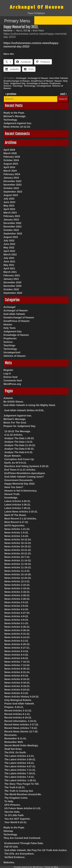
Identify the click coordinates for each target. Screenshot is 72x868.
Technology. (10, 120)
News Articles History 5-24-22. (22, 697)
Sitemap (8, 831)
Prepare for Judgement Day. (20, 426)
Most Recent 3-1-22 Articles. (21, 519)
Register (8, 370)
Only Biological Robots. (18, 700)
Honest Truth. (12, 494)
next (63, 94)
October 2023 (11, 188)
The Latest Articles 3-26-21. (20, 759)
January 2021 (11, 279)
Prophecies (55, 83)
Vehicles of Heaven (15, 356)
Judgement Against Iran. (18, 123)
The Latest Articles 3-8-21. (19, 763)
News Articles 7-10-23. (17, 662)
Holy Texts (10, 328)
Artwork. (8, 398)
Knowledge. (11, 498)
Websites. (9, 862)
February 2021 (12, 275)
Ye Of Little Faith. (14, 815)
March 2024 (10, 171)
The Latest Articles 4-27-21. (20, 766)
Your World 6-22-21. (16, 822)
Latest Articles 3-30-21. (18, 505)
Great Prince (38, 31)
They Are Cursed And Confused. (22, 838)
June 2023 (9, 202)
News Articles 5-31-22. (17, 634)
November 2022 (13, 227)
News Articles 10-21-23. (18, 553)
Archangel (21, 78)
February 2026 (12, 157)
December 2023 (12, 181)
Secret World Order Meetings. (21, 745)
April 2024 (9, 167)
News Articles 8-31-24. (17, 672)
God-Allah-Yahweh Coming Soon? (24, 477)
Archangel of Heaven (38, 78)
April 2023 (9, 209)
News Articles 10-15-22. (18, 546)
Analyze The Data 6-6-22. (19, 452)
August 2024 (11, 164)
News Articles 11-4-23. (17, 571)
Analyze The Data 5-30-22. (19, 449)
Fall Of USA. (11, 847)
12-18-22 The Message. (18, 431)
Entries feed (10, 377)
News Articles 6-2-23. (17, 641)
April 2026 (9, 150)
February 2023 (12, 216)
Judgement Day (18, 83)
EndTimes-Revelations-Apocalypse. (25, 473)
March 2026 (10, 153)
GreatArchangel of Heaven (17, 81)
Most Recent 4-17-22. (16, 522)
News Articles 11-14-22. (18, 560)
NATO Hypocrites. (15, 526)
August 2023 (11, 195)
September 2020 (13, 293)
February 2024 (12, 174)
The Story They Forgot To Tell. (22, 784)
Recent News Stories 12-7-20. (21, 732)
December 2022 (12, 223)
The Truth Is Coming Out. (19, 791)
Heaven (58, 81)
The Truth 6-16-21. (15, 787)
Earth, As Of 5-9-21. (16, 463)
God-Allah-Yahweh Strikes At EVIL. (24, 410)
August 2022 (11, 237)
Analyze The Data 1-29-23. (19, 438)
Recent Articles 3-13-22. (18, 711)
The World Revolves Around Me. (23, 794)
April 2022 (9, 251)
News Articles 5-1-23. (17, 623)
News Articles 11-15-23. (18, 564)
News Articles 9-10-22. (17, 679)
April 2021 (9, 268)
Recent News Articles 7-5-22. (21, 728)
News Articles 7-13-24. (17, 665)
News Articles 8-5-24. (17, 676)
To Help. (9, 801)
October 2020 (11, 289)
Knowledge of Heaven (37, 83)
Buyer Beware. (13, 456)
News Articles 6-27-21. (17, 648)
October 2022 (11, 230)
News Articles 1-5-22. (17, 533)
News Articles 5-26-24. (17, 630)
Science (7, 86)
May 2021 (9, 265)
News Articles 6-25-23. (17, 644)
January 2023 (11, 220)
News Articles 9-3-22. (17, 693)
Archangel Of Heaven (37, 7)
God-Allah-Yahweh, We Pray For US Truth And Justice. (36, 850)
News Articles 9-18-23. (17, 686)
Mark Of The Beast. (15, 515)
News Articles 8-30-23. (17, 669)
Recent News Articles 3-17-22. (22, 725)
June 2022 (9, 244)
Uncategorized (44, 86)
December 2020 (12, 282)
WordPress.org (12, 384)
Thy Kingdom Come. (16, 798)
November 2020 (13, 286)
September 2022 (13, 234)
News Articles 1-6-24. (17, 536)
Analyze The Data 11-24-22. (20, 445)
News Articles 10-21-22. (18, 550)
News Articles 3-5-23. (17, 602)
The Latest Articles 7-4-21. (19, 777)
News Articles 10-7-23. (17, 557)
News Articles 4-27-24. (17, 613)
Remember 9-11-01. (15, 738)
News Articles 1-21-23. (17, 529)
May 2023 (9, 206)
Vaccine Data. (12, 812)
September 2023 (13, 192)
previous (11, 94)
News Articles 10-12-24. (17, 127)
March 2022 (10, 254)
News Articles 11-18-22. (18, 567)
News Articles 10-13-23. (18, 543)
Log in (7, 374)
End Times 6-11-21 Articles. (20, 470)
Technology (30, 86)
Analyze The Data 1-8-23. (19, 442)
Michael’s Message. (15, 116)
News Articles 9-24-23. (17, 690)
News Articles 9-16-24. (17, 683)
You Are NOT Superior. (17, 819)
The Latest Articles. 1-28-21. (20, 780)
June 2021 (9, 261)
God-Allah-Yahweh (59, 78)
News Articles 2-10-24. (17, 588)
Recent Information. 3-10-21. (21, 721)
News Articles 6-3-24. (17, 651)
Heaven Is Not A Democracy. (21, 491)
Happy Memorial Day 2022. (20, 484)
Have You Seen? (14, 487)
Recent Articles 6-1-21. (17, 714)
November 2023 (13, 185)
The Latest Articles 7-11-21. (20, 770)
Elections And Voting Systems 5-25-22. (27, 466)
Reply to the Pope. (14, 113)
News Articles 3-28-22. (17, 595)
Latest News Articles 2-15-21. (21, 512)
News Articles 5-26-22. (17, 627)
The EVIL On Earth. (15, 752)
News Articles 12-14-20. (18, 574)
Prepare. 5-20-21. (14, 707)
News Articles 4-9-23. (17, 620)
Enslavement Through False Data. (24, 843)
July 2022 (9, 241)
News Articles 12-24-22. (18, 578)
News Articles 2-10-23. (17, 585)
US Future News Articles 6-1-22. (23, 808)
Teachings (18, 86)
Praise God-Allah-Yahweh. (19, 704)
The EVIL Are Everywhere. (19, 854)
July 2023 (9, 199)
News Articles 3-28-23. (17, 599)
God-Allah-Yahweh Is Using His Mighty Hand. (29, 405)
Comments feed (13, 381)
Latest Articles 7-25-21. (18, 508)
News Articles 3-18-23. (17, 592)
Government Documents (19, 480)
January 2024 (11, 178)
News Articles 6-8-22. (17, 658)
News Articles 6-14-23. (17, 637)
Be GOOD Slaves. (14, 402)
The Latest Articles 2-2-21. (19, 756)
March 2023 (10, 213)
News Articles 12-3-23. (17, 581)
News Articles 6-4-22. (17, 655)
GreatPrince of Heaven (42, 81)
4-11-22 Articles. (14, 435)
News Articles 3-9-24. (17, 606)
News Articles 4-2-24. (17, 609)
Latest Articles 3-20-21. (18, 501)
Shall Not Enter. (13, 749)
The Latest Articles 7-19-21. (20, 773)
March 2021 (10, 272)
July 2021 (9, 258)
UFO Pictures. (12, 805)
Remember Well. (14, 742)
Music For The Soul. (15, 423)
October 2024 (11, 160)
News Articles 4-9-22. (17, 616)
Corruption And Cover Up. (19, 459)
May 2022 (9, 248)
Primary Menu (17, 21)
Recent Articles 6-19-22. (18, 718)
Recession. (11, 735)
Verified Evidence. (15, 857)
